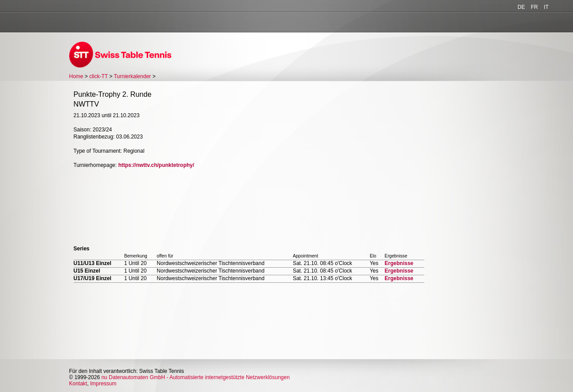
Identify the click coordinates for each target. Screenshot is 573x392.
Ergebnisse (399, 263)
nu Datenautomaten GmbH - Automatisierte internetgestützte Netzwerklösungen (195, 377)
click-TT (99, 76)
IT (546, 7)
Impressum (103, 384)
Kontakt (78, 384)
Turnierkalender (132, 76)
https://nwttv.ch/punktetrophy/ (156, 165)
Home (76, 76)
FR (534, 7)
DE (521, 7)
